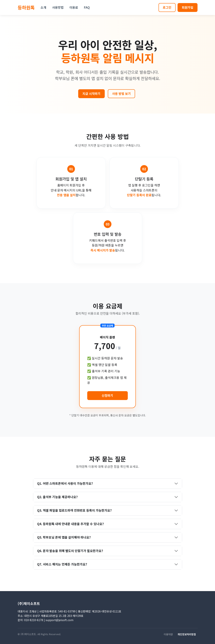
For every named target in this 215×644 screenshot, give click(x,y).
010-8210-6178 (34, 620)
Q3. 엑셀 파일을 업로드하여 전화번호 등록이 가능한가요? (74, 510)
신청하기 (107, 395)
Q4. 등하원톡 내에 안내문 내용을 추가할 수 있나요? (70, 524)
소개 (43, 7)
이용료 (74, 7)
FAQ (87, 7)
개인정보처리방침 (188, 634)
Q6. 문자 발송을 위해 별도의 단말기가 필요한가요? (70, 551)
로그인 (167, 7)
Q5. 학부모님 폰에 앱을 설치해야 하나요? (64, 537)
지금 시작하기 (91, 94)
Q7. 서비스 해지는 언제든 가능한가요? (62, 564)
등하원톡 (26, 7)
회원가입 (188, 7)
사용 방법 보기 (121, 94)
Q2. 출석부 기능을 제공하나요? (57, 497)
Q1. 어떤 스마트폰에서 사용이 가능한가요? (65, 483)
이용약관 (170, 634)
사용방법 (58, 7)
